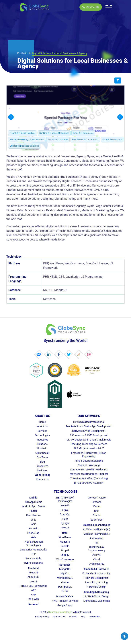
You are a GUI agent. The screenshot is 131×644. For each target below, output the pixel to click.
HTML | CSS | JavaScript (33, 586)
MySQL (65, 573)
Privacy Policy (42, 617)
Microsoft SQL (65, 578)
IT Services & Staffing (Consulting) (89, 478)
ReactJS (33, 573)
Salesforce (96, 520)
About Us (42, 426)
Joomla (65, 546)
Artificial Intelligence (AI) (97, 529)
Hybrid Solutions (33, 563)
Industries (42, 440)
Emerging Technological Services (89, 444)
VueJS (33, 581)
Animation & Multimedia (97, 601)
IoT (97, 543)
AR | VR (96, 555)
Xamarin (33, 528)
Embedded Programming (96, 573)
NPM (33, 595)
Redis (65, 591)
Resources (42, 466)
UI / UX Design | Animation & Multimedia (89, 440)
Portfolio (22, 53)
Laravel (65, 510)
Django (65, 523)
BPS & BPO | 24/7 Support (89, 483)
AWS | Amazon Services (65, 601)
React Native (33, 515)
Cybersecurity (96, 564)
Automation (97, 538)
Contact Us (91, 7)
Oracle (65, 582)
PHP (33, 554)
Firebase (96, 502)
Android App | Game (33, 506)
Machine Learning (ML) (97, 534)
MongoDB (65, 569)
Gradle (96, 515)
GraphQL (65, 514)
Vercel (97, 506)
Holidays (42, 470)
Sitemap (73, 617)
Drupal (65, 550)
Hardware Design (96, 587)
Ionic (33, 524)
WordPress (65, 537)
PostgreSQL (65, 587)
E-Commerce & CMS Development (89, 435)
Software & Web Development (89, 431)
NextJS (65, 527)
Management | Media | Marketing (89, 470)
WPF (33, 590)
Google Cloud (65, 605)
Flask (65, 519)
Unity (33, 520)
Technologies (42, 435)
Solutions (42, 444)
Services (42, 431)
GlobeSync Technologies (60, 612)
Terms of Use (59, 617)
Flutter (33, 511)
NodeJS (65, 505)
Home (42, 422)
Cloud (97, 559)
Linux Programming (96, 582)
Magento (65, 542)
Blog (42, 462)
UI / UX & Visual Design (96, 596)
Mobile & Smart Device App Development (89, 426)
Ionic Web (33, 599)
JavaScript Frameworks (33, 550)
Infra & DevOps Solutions (89, 461)
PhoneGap (33, 533)
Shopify (65, 555)
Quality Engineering (89, 465)
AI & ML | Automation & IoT (89, 448)
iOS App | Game (33, 502)
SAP (97, 511)
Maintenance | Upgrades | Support (89, 474)
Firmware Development (96, 578)
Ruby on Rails (33, 558)
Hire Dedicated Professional (89, 422)
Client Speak (42, 453)
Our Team (42, 457)
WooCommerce (65, 559)
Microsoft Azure (96, 498)
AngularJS (33, 577)
